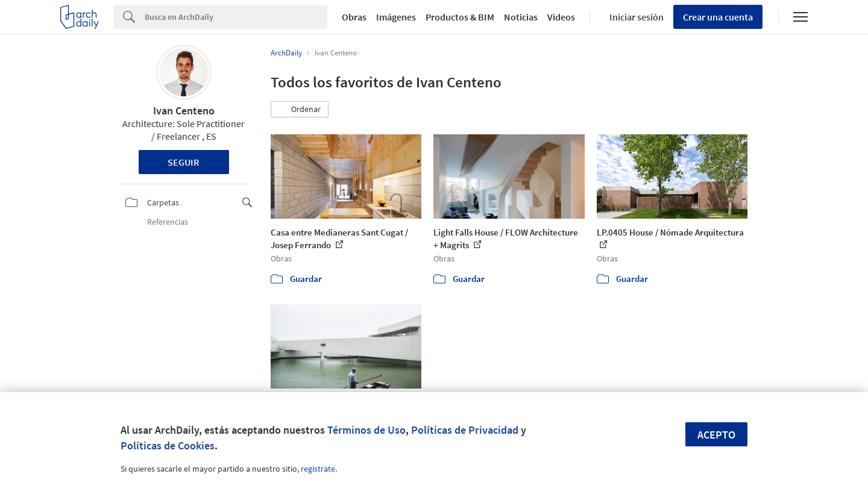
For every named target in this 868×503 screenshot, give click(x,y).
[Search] (236, 17)
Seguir (184, 162)
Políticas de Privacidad (465, 430)
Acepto (716, 435)
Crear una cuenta (718, 17)
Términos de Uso (366, 430)
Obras (354, 17)
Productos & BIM (460, 17)
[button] (300, 110)
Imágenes (396, 17)
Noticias (521, 17)
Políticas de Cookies (168, 445)
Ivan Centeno (184, 111)
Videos (561, 17)
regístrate (318, 469)
